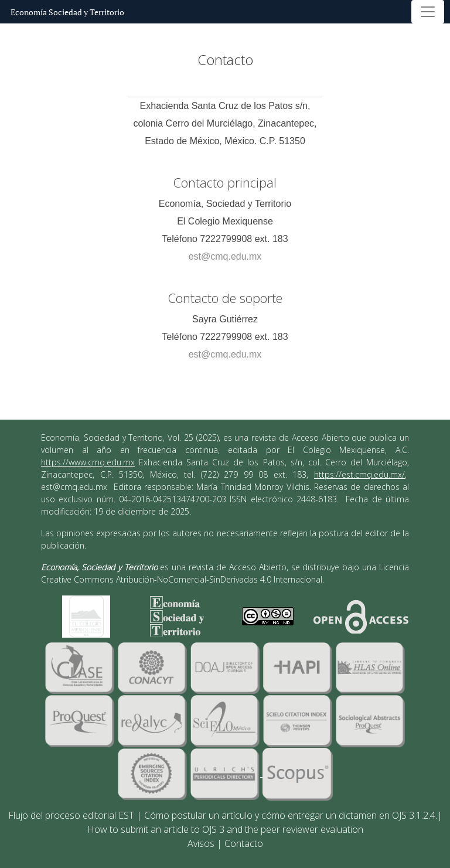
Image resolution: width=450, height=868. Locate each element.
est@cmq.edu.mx (225, 256)
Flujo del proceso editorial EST (71, 815)
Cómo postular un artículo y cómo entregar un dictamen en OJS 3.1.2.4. (291, 815)
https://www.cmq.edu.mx (88, 462)
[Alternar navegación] (428, 12)
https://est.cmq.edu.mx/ (359, 474)
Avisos (201, 843)
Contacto (244, 843)
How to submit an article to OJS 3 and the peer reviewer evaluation (225, 829)
